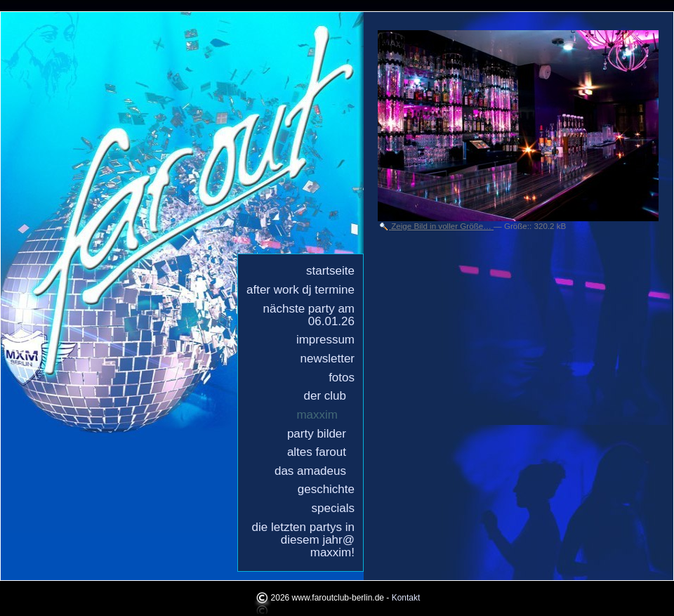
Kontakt (406, 598)
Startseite (330, 271)
